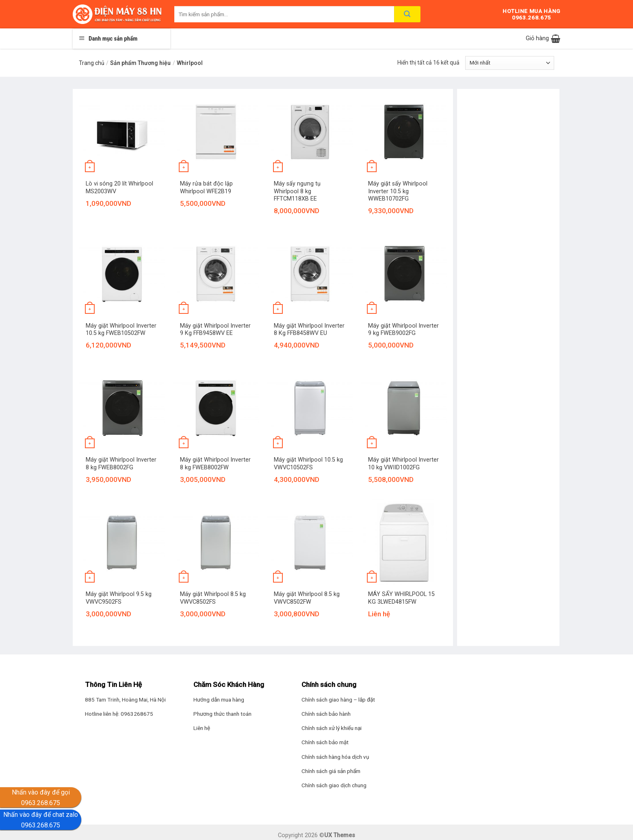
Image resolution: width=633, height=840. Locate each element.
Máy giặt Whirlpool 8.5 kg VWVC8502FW (307, 598)
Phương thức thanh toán (222, 714)
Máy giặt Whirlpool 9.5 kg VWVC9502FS (119, 598)
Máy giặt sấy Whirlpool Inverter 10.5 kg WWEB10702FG (398, 191)
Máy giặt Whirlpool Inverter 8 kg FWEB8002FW (215, 464)
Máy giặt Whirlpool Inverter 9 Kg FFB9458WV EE (215, 330)
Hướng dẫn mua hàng (219, 700)
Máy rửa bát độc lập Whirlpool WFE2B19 (206, 188)
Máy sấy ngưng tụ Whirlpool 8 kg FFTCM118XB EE (297, 191)
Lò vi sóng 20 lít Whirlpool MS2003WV (119, 188)
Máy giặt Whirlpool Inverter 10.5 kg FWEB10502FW (121, 330)
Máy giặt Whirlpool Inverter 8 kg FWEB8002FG (121, 464)
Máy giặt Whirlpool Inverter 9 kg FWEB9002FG (403, 330)
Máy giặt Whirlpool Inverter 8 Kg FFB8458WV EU (309, 330)
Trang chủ (92, 63)
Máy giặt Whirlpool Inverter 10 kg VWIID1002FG (403, 464)
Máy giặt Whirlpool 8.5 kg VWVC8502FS (213, 598)
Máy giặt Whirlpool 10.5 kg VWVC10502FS (308, 464)
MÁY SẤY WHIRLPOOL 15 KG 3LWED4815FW (401, 598)
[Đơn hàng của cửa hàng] (510, 63)
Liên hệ (202, 728)
